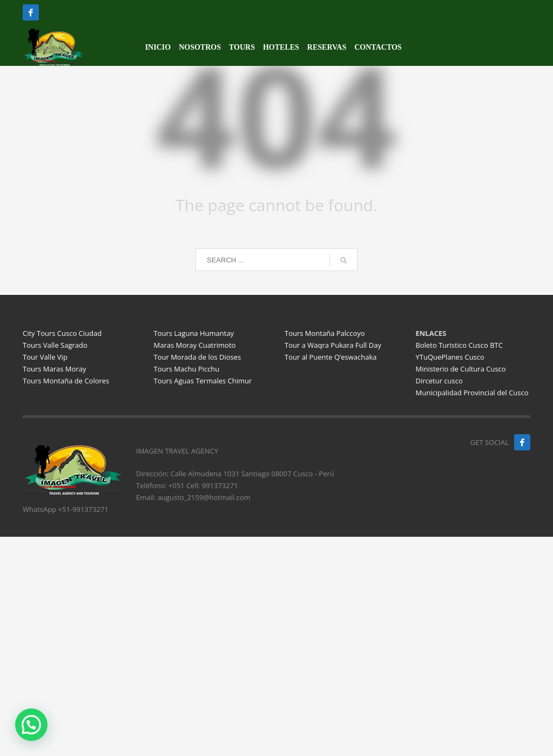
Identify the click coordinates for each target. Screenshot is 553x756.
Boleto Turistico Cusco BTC (459, 345)
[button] (31, 725)
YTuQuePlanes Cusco (450, 357)
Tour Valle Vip (45, 357)
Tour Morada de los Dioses (198, 357)
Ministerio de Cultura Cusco (461, 369)
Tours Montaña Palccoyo (325, 333)
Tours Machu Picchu (187, 369)
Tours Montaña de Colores (66, 381)
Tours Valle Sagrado (55, 345)
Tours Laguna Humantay (194, 333)
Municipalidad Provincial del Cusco (472, 393)
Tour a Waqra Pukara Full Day (333, 345)
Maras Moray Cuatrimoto (195, 345)
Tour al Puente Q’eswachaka (331, 357)
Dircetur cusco (439, 381)
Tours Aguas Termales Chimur (203, 381)
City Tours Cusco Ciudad (62, 333)
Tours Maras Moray (54, 369)
